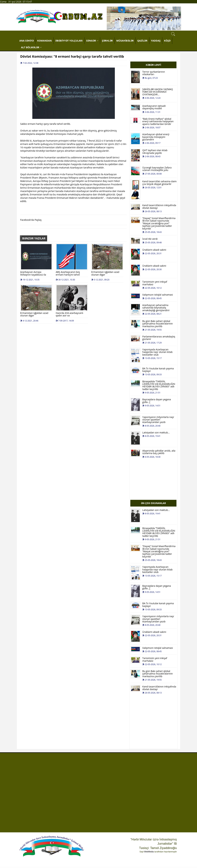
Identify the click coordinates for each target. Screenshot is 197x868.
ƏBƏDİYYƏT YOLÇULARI (69, 41)
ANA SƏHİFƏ (27, 41)
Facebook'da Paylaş (31, 220)
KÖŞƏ (167, 41)
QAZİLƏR (142, 41)
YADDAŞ (156, 41)
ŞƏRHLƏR (107, 41)
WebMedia (149, 852)
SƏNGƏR (92, 41)
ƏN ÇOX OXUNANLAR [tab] (153, 503)
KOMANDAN (44, 41)
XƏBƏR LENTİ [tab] (153, 65)
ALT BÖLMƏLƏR (31, 47)
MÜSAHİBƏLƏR (125, 41)
